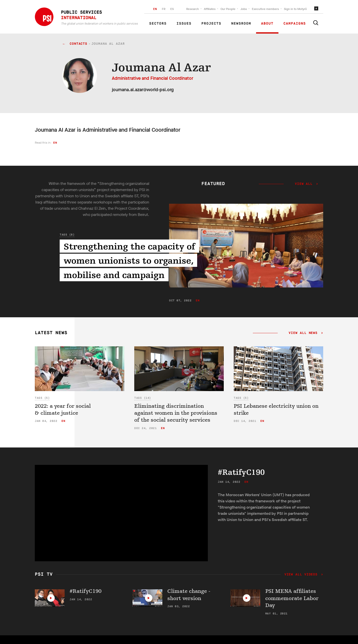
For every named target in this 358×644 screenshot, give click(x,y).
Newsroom (241, 24)
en (55, 143)
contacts (78, 44)
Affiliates (210, 9)
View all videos (302, 575)
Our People (228, 9)
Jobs (244, 9)
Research (193, 9)
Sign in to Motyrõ (295, 9)
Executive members (265, 9)
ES (172, 9)
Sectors (158, 24)
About (267, 24)
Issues (184, 24)
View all (304, 184)
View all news (303, 333)
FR (164, 9)
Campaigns (295, 24)
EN (155, 9)
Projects (211, 24)
